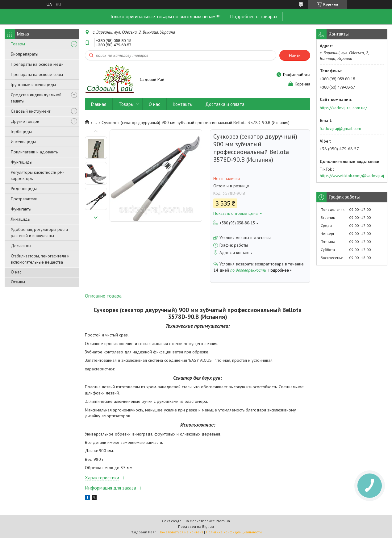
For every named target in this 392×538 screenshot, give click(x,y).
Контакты (183, 104)
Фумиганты (21, 209)
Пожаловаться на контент (181, 532)
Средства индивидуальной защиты (36, 98)
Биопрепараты (25, 54)
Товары (18, 44)
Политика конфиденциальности (234, 532)
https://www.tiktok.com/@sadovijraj (352, 176)
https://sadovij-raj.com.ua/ (343, 108)
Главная (99, 104)
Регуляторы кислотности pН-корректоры (38, 175)
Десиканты (21, 246)
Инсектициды (23, 142)
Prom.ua (223, 521)
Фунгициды (22, 162)
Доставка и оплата (225, 104)
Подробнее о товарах (254, 16)
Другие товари (25, 121)
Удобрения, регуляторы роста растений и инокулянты (39, 232)
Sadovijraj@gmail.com (340, 128)
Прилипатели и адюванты (35, 152)
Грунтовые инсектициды (33, 85)
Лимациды (21, 219)
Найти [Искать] (295, 55)
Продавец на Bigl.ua (196, 526)
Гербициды (21, 131)
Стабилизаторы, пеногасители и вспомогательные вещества (40, 259)
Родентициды (24, 189)
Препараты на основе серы (37, 74)
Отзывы (18, 282)
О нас (16, 272)
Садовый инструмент (31, 111)
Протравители (24, 199)
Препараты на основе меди (37, 64)
